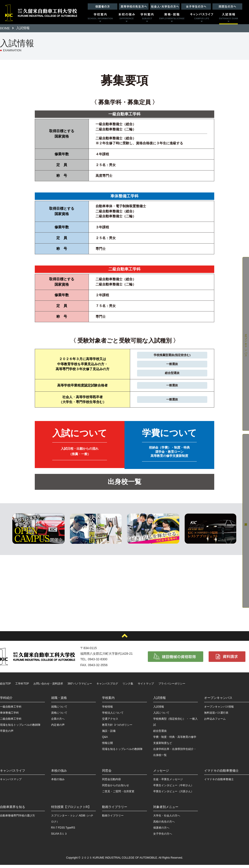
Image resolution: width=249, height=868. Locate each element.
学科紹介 (6, 701)
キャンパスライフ (13, 774)
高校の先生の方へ (164, 825)
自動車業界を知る (13, 810)
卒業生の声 (7, 734)
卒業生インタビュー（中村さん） (173, 788)
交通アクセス (110, 722)
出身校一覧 (124, 485)
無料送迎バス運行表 (216, 716)
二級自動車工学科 (11, 722)
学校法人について (113, 716)
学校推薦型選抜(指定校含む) (170, 355)
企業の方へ (58, 722)
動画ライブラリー (115, 810)
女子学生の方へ (163, 837)
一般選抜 (170, 365)
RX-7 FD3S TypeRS (63, 831)
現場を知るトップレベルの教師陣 (20, 728)
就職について (59, 710)
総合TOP (5, 687)
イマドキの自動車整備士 (221, 774)
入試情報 (159, 701)
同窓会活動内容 (111, 782)
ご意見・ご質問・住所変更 (118, 795)
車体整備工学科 (9, 716)
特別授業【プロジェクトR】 (71, 810)
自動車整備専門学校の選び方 (17, 819)
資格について (59, 716)
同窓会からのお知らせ (116, 788)
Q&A (105, 740)
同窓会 (107, 774)
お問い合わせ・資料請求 (48, 687)
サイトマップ (146, 687)
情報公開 (107, 746)
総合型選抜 (170, 374)
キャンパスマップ (11, 782)
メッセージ (161, 774)
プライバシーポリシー (172, 687)
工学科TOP (22, 687)
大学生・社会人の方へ (167, 819)
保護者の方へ (161, 831)
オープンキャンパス (218, 701)
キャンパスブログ (107, 687)
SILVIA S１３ (59, 837)
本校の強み (59, 774)
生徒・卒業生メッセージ (168, 782)
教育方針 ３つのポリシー (117, 728)
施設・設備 (109, 734)
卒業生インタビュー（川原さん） (173, 795)
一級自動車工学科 (11, 710)
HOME (5, 28)
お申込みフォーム (215, 722)
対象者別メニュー (166, 810)
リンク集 (128, 687)
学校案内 (108, 701)
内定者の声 (58, 728)
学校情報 (107, 710)
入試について (161, 716)
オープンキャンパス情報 (219, 710)
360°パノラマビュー (80, 687)
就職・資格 (59, 701)
